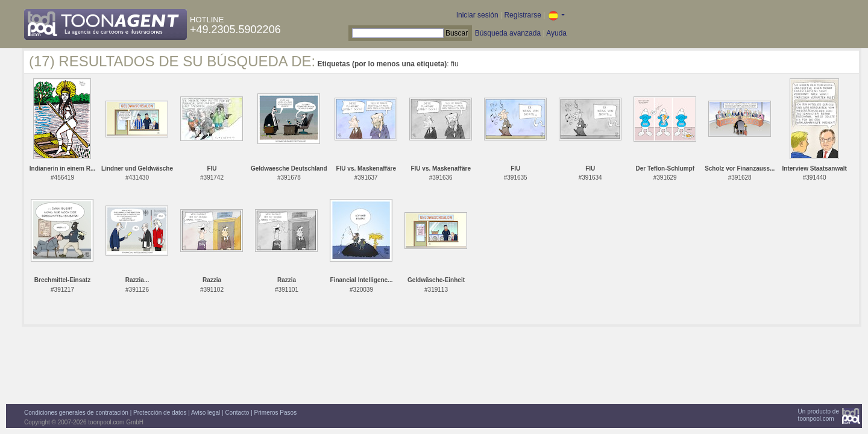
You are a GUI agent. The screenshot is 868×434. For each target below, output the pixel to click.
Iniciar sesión (477, 15)
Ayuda (556, 33)
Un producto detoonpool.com (819, 415)
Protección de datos (160, 413)
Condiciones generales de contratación (76, 413)
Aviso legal (206, 413)
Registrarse (522, 15)
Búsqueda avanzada (508, 33)
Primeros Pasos (276, 413)
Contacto (237, 413)
